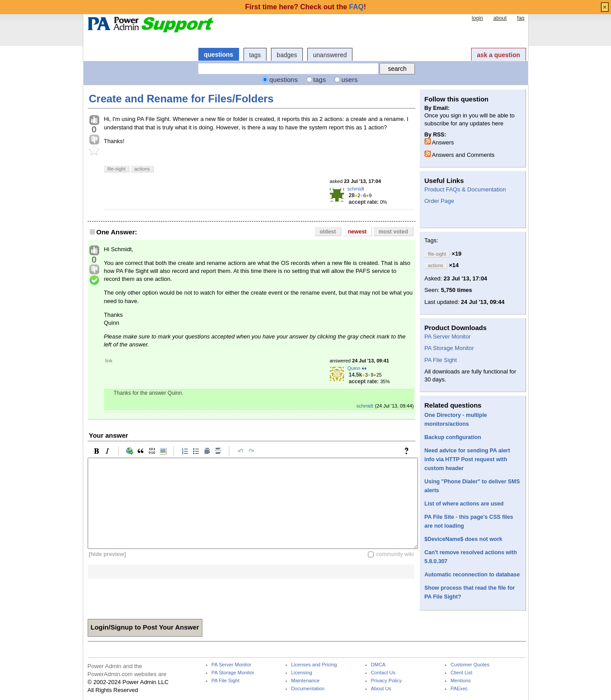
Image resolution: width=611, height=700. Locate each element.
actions (142, 169)
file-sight (117, 169)
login (477, 18)
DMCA (378, 665)
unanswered (330, 55)
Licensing (302, 673)
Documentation (308, 689)
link (109, 361)
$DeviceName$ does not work (464, 539)
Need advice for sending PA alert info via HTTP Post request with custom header (467, 459)
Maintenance (305, 681)
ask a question (498, 55)
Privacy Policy (387, 681)
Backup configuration (453, 437)
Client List (462, 673)
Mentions (461, 681)
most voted (393, 232)
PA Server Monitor (448, 336)
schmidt (356, 189)
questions (219, 54)
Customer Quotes (470, 665)
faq (521, 18)
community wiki (395, 554)
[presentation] (155, 596)
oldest (328, 232)
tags (255, 55)
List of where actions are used (464, 504)
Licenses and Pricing (314, 665)
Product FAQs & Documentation (465, 189)
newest (357, 232)
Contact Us (383, 673)
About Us (381, 689)
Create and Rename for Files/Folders (181, 99)
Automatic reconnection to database (472, 575)
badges (287, 55)
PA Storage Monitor (449, 348)
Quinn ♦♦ (357, 368)
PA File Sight (441, 360)
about (500, 18)
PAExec (459, 689)
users (350, 80)
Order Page (439, 201)
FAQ (356, 7)
